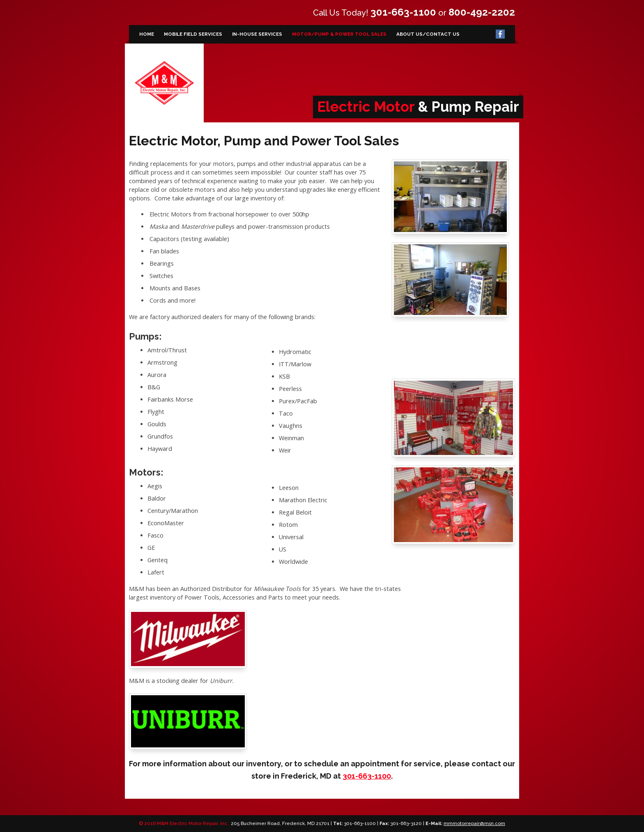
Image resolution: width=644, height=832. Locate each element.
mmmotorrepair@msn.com (474, 823)
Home (147, 34)
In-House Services (257, 34)
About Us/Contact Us (428, 34)
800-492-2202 (482, 12)
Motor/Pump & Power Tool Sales (339, 34)
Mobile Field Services (193, 34)
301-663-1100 (403, 12)
